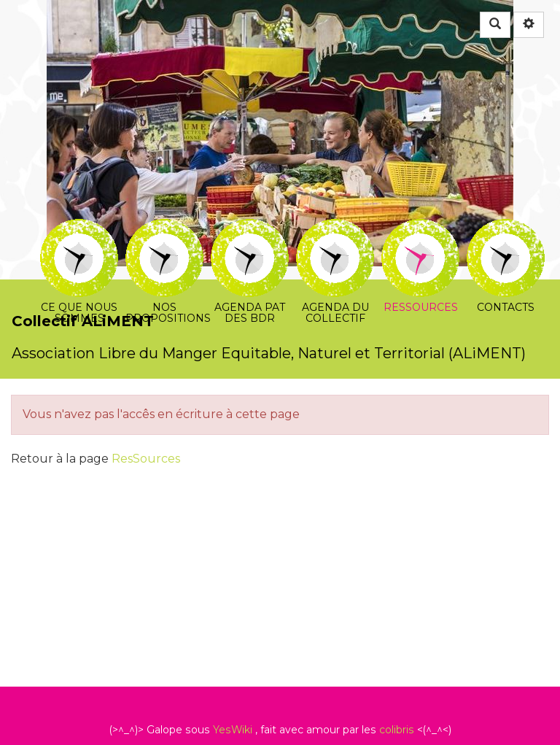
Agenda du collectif (335, 229)
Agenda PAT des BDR (250, 229)
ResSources (146, 459)
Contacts (506, 229)
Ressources (420, 229)
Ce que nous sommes (79, 229)
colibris (397, 730)
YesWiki (233, 730)
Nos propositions (164, 229)
